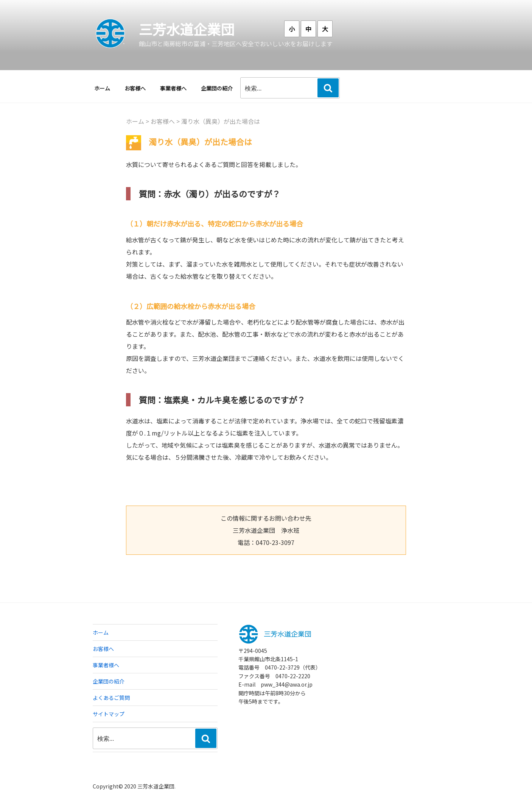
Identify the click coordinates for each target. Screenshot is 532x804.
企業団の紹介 (217, 88)
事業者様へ (173, 88)
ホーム (102, 88)
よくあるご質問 (111, 698)
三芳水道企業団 (187, 29)
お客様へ (135, 88)
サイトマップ (109, 714)
